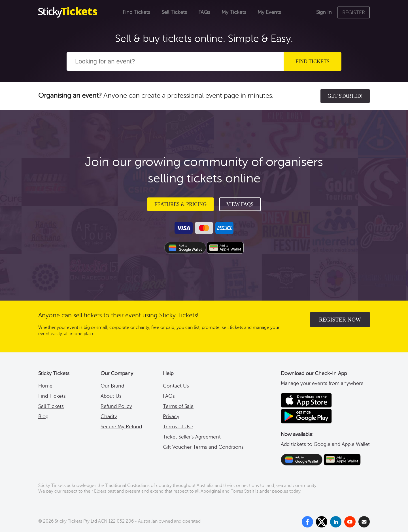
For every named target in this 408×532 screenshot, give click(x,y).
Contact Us (176, 386)
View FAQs (240, 204)
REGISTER (354, 12)
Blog (43, 416)
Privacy (171, 416)
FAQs (204, 12)
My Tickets (234, 12)
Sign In (324, 12)
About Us (111, 396)
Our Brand (112, 386)
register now (340, 320)
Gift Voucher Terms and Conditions (203, 447)
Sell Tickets (174, 12)
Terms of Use (178, 427)
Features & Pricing (180, 204)
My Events (269, 12)
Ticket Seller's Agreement (192, 437)
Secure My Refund (121, 427)
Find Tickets (136, 12)
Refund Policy (116, 406)
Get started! (345, 96)
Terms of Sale (178, 406)
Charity (109, 416)
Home (45, 386)
